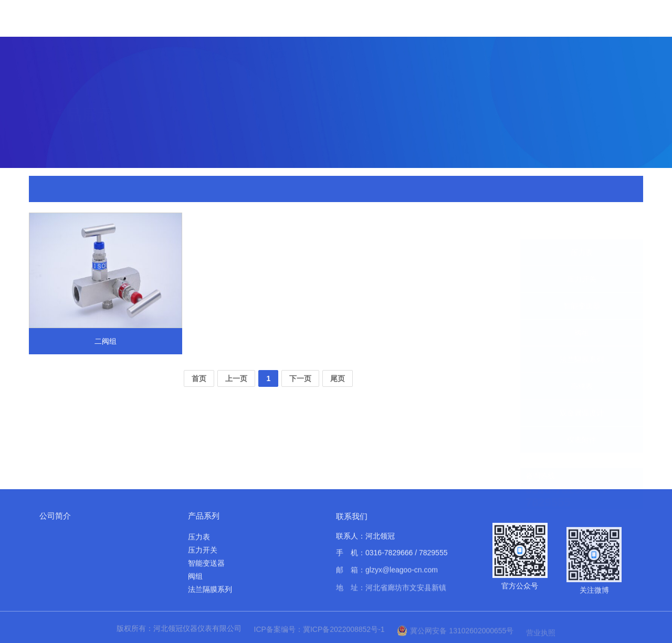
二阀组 (199, 190)
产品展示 (370, 25)
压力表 (582, 227)
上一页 (236, 378)
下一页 (300, 378)
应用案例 (518, 44)
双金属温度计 (582, 388)
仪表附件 (167, 190)
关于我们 (321, 22)
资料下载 (568, 51)
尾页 (338, 378)
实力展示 (469, 36)
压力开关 (582, 254)
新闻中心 (419, 30)
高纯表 (582, 361)
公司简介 (55, 516)
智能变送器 (582, 281)
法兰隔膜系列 (582, 334)
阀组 (582, 308)
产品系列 (204, 516)
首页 (279, 20)
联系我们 (352, 523)
